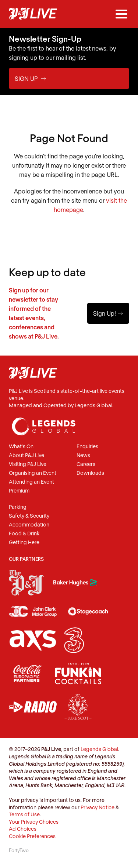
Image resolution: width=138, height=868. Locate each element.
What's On (21, 447)
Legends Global (99, 749)
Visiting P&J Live (28, 464)
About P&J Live (26, 455)
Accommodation (29, 525)
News (83, 455)
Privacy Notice (98, 807)
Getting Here (24, 543)
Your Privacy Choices (34, 822)
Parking (18, 507)
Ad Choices (23, 829)
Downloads (90, 473)
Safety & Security (29, 516)
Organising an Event (33, 473)
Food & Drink (24, 534)
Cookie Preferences (32, 836)
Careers (86, 464)
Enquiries (87, 447)
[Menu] (121, 14)
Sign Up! (108, 313)
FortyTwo (19, 850)
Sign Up (31, 78)
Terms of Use (24, 814)
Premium (19, 491)
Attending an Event (31, 482)
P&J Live (33, 14)
